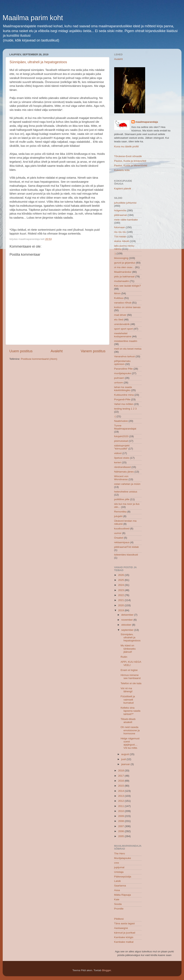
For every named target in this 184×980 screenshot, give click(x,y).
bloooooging (121, 258)
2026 (121, 575)
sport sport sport (124, 329)
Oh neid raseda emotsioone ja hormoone (130, 730)
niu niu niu (120, 232)
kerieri (118, 462)
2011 (121, 806)
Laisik (118, 881)
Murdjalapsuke (123, 858)
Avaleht (57, 351)
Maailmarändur (123, 272)
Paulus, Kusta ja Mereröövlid (131, 165)
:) (115, 253)
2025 (121, 580)
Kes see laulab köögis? (128, 286)
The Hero (120, 854)
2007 (121, 826)
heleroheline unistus (126, 492)
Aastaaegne (121, 928)
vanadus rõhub (123, 303)
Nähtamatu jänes (124, 472)
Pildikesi (119, 919)
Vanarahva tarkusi (125, 356)
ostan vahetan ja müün (127, 484)
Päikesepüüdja (123, 877)
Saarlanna (120, 886)
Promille (119, 909)
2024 (121, 585)
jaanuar (126, 764)
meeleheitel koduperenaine (123, 335)
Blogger (107, 970)
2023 (121, 590)
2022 (121, 595)
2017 (121, 776)
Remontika (120, 512)
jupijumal (119, 867)
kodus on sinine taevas (127, 307)
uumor (118, 533)
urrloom (119, 383)
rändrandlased (122, 467)
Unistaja (119, 872)
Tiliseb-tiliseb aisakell (128, 721)
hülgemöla (120, 210)
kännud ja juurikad (125, 933)
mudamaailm (122, 281)
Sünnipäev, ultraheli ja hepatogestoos (38, 62)
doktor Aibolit (122, 241)
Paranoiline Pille (124, 369)
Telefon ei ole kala (131, 683)
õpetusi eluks (122, 458)
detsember (128, 615)
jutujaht (118, 516)
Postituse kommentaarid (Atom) (39, 359)
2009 (121, 816)
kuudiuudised (122, 529)
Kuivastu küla (122, 170)
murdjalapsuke (123, 373)
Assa (117, 890)
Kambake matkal (124, 942)
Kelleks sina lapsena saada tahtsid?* (130, 711)
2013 (121, 796)
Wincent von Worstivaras (121, 478)
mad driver (120, 315)
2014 (121, 791)
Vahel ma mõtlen (124, 404)
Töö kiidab (120, 237)
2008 (121, 821)
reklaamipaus (122, 542)
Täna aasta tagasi (124, 923)
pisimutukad (121, 441)
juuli (124, 759)
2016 (121, 781)
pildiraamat (121, 215)
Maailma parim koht (33, 18)
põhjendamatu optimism (122, 363)
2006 (121, 831)
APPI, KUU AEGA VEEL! (131, 663)
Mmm (117, 293)
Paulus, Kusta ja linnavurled (130, 161)
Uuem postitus (21, 351)
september (128, 630)
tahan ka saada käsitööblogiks (123, 389)
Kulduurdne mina (124, 395)
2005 (121, 836)
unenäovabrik (122, 324)
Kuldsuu (119, 298)
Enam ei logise (129, 670)
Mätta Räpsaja (123, 895)
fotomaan (120, 227)
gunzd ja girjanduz (125, 263)
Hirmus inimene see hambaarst (131, 677)
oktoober (127, 625)
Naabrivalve (121, 421)
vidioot (118, 453)
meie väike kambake (126, 220)
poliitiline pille (122, 499)
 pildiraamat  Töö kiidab (127, 547)
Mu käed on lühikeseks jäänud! (128, 649)
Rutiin (124, 657)
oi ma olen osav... (124, 267)
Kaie (117, 899)
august (126, 754)
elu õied (119, 320)
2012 (121, 801)
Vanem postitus (93, 351)
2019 (121, 610)
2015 (121, 786)
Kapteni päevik (123, 189)
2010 (121, 811)
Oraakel (119, 538)
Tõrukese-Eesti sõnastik (128, 156)
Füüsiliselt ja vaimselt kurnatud (128, 699)
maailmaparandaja (147, 122)
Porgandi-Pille (122, 399)
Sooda (118, 904)
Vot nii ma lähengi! (127, 690)
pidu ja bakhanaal (124, 277)
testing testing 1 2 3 (125, 409)
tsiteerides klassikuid (126, 555)
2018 (121, 771)
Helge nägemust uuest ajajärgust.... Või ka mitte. (130, 743)
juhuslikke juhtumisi (125, 203)
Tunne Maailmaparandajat (125, 427)
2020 (121, 605)
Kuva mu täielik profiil (127, 146)
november (127, 620)
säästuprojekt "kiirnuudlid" (122, 447)
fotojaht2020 (121, 436)
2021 (121, 600)
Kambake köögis (124, 937)
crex (117, 863)
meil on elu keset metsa (128, 349)
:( (115, 416)
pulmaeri (119, 378)
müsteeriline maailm (126, 341)
